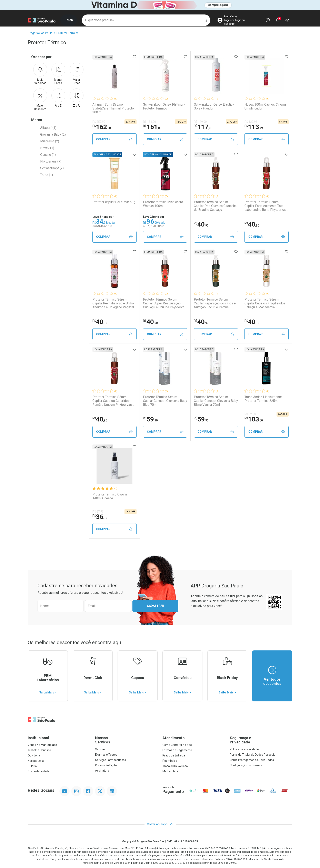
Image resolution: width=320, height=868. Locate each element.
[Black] (160, 5)
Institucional (38, 738)
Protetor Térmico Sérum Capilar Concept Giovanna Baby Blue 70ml (165, 401)
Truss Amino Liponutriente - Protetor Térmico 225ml (264, 399)
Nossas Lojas (36, 761)
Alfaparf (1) (48, 128)
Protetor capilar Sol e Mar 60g (114, 202)
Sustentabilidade (39, 771)
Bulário (32, 766)
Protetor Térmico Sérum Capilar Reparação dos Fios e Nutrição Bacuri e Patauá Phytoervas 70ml (215, 303)
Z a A (77, 98)
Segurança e (261, 740)
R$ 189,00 (149, 122)
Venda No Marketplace (42, 745)
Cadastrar (156, 606)
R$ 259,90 (99, 122)
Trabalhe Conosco (39, 750)
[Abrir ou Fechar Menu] (69, 20)
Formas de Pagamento (177, 750)
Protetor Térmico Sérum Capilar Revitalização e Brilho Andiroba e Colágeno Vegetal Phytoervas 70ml (113, 303)
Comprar (114, 139)
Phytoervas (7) (51, 161)
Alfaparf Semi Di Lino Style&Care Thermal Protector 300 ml (114, 108)
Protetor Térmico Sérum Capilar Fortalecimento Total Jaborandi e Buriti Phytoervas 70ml (266, 206)
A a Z (58, 98)
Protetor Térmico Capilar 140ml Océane (110, 496)
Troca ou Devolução (175, 766)
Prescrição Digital (106, 765)
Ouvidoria (34, 755)
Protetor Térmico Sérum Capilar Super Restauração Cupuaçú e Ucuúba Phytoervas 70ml (165, 303)
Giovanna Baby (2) (53, 134)
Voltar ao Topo (160, 824)
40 (201, 224)
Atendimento (174, 738)
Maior (77, 74)
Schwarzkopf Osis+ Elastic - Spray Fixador (214, 106)
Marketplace (171, 771)
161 (152, 127)
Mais (40, 74)
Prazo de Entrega (174, 755)
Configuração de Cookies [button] (246, 765)
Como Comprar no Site (177, 745)
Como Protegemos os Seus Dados (252, 760)
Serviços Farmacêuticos (111, 760)
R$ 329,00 (251, 414)
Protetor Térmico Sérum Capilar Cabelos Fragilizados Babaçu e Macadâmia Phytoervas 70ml (265, 303)
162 (102, 127)
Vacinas (100, 749)
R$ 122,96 (251, 122)
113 (254, 127)
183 (254, 419)
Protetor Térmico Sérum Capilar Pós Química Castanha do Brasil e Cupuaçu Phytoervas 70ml (215, 206)
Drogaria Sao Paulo (40, 33)
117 (203, 127)
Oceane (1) (48, 155)
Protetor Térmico (68, 33)
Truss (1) (47, 175)
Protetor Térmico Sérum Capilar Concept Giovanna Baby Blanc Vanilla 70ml (216, 401)
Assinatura (102, 771)
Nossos (126, 740)
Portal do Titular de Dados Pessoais (253, 755)
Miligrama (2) (50, 141)
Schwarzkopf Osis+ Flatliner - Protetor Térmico (164, 106)
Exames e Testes (106, 755)
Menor (58, 74)
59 (150, 419)
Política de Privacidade (244, 749)
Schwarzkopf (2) (52, 168)
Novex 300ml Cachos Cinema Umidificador (265, 106)
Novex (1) (47, 148)
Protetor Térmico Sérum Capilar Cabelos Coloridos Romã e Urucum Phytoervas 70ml (112, 401)
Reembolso (170, 761)
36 (100, 517)
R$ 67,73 (98, 512)
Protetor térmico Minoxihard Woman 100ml (163, 204)
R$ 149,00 (200, 122)
